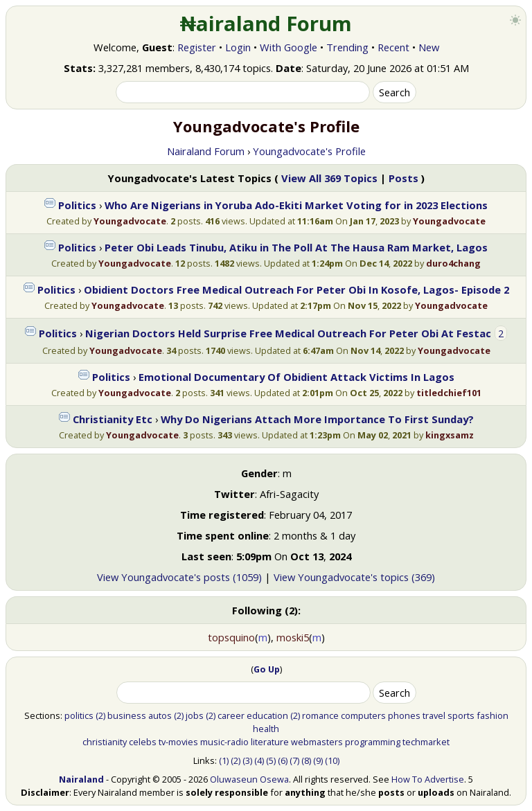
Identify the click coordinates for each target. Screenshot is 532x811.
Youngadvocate (130, 221)
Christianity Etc (113, 419)
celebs (143, 742)
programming (373, 742)
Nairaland (81, 779)
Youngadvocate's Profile (309, 151)
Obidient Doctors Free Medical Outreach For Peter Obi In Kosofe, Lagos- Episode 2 (296, 289)
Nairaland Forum (206, 151)
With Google (289, 47)
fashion (493, 715)
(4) (259, 760)
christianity (105, 742)
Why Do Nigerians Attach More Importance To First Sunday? (317, 419)
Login (238, 47)
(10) (332, 760)
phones (404, 715)
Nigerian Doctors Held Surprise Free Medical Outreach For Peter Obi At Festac (288, 333)
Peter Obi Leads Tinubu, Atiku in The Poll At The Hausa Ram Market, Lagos (296, 247)
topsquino (231, 637)
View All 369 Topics (329, 178)
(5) (271, 760)
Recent (393, 47)
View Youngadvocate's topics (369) (354, 577)
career (231, 715)
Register (197, 47)
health (266, 729)
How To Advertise (428, 779)
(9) (318, 760)
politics (79, 715)
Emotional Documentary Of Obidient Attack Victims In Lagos (296, 377)
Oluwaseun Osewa (249, 779)
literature (270, 742)
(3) (247, 760)
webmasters (317, 742)
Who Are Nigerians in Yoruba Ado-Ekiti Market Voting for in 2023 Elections (296, 205)
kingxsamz (450, 435)
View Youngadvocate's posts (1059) (179, 577)
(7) (294, 760)
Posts (404, 178)
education (267, 715)
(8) (306, 760)
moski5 (293, 637)
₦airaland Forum (266, 24)
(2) (100, 715)
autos (160, 715)
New (429, 47)
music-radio (224, 742)
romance (320, 715)
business (127, 715)
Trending (347, 47)
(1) (224, 760)
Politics (77, 205)
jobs (195, 715)
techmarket (426, 742)
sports (461, 715)
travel (434, 715)
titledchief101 (449, 393)
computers (363, 715)
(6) (283, 760)
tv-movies (178, 742)
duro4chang (453, 263)
